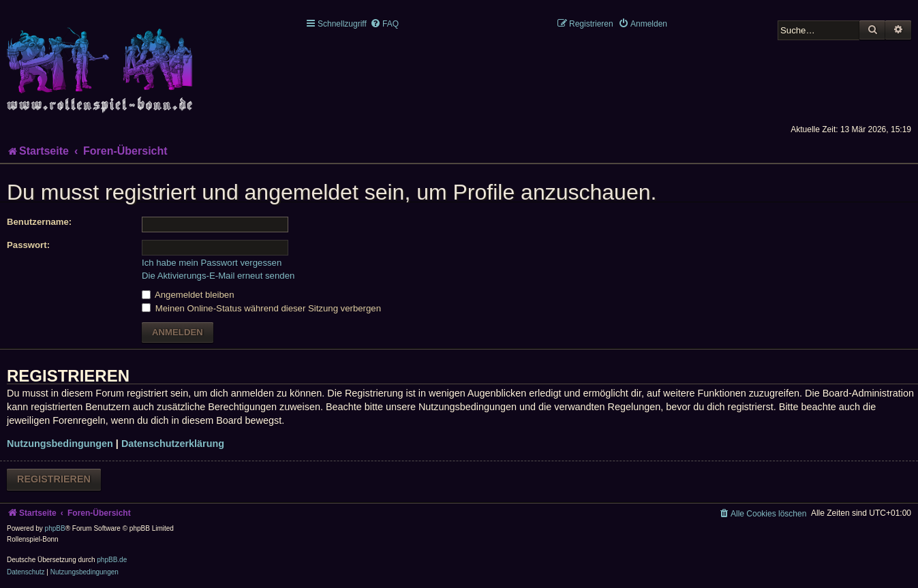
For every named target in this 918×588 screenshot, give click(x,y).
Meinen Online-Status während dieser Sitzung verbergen (261, 308)
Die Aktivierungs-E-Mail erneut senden (218, 276)
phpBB (55, 528)
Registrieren (54, 479)
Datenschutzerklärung (173, 444)
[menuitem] (384, 24)
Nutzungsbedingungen (60, 444)
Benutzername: (39, 222)
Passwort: (28, 245)
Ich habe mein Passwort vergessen (212, 263)
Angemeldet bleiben (188, 295)
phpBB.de (112, 560)
